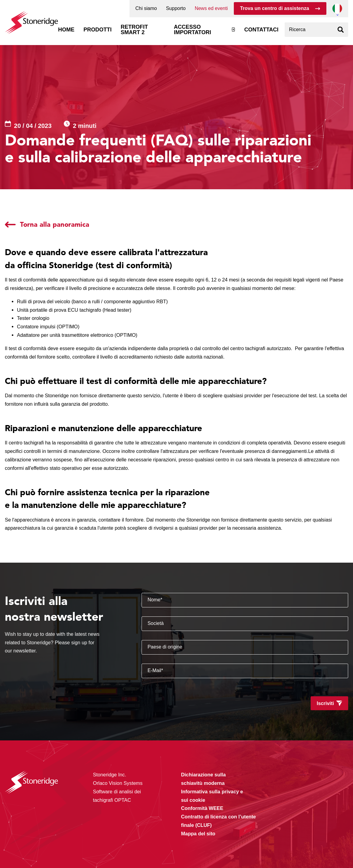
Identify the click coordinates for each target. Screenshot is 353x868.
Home (66, 30)
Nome (155, 600)
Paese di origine (165, 647)
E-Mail (155, 670)
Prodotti (98, 30)
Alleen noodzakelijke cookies (279, 846)
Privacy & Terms (138, 851)
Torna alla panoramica (55, 224)
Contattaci (261, 30)
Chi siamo (146, 8)
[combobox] (316, 30)
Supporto (176, 8)
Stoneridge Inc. (109, 775)
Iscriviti (325, 703)
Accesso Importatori (193, 30)
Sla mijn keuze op (279, 833)
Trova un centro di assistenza (274, 8)
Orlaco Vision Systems (118, 783)
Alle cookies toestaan (279, 820)
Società (156, 623)
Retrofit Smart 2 (134, 30)
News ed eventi (211, 8)
